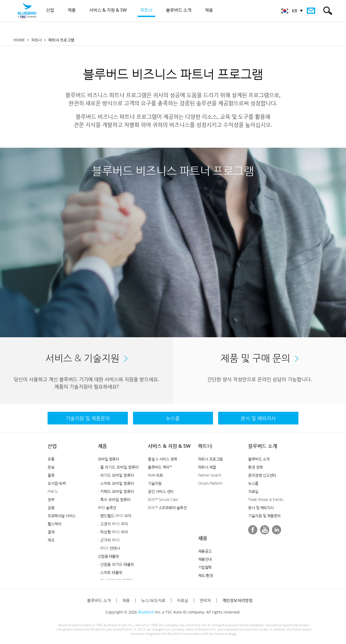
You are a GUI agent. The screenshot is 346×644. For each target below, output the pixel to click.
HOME (19, 40)
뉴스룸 (253, 483)
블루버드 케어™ (160, 467)
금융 (51, 508)
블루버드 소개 (263, 446)
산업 (52, 446)
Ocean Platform (210, 483)
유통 (51, 459)
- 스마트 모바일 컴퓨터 (116, 483)
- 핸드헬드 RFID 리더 (115, 516)
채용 (203, 538)
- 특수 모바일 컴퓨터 (114, 499)
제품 (102, 446)
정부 (51, 499)
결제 (51, 532)
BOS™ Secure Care (163, 499)
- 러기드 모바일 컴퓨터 (116, 475)
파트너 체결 (207, 467)
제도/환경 (206, 575)
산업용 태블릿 (109, 556)
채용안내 (205, 559)
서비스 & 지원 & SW (169, 446)
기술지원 (155, 483)
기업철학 (205, 567)
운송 (51, 467)
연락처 (205, 600)
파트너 (37, 40)
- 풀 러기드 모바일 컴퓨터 (118, 467)
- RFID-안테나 (109, 548)
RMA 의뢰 (155, 475)
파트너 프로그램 (210, 459)
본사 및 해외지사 (261, 508)
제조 (51, 540)
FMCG (52, 491)
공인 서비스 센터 (161, 491)
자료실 (253, 491)
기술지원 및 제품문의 (264, 516)
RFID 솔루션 (107, 508)
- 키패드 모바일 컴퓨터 (116, 491)
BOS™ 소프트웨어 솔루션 (167, 508)
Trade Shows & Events (266, 499)
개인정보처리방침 (237, 600)
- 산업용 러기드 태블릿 (116, 564)
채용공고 (205, 551)
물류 (51, 475)
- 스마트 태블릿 (110, 572)
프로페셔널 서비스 (62, 516)
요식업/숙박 (57, 483)
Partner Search (210, 475)
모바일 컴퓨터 (109, 459)
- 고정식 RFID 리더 (113, 524)
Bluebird (146, 612)
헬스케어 (54, 524)
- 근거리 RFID (109, 540)
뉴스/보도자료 (153, 600)
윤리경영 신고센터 (262, 475)
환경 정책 (255, 467)
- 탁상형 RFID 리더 (113, 532)
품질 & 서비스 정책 (162, 459)
